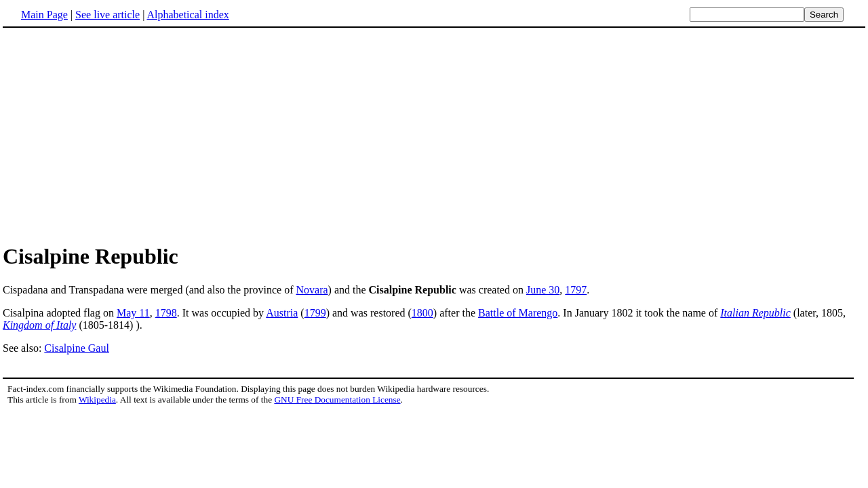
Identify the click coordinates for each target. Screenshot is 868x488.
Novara (312, 290)
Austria (282, 313)
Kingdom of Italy (39, 325)
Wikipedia (97, 400)
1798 (166, 313)
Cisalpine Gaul (77, 348)
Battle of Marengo (518, 313)
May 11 (133, 313)
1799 (315, 313)
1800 (422, 313)
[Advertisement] (117, 135)
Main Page (44, 15)
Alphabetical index (188, 15)
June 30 (543, 290)
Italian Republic (755, 313)
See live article (107, 15)
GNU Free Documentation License (337, 400)
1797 (576, 290)
